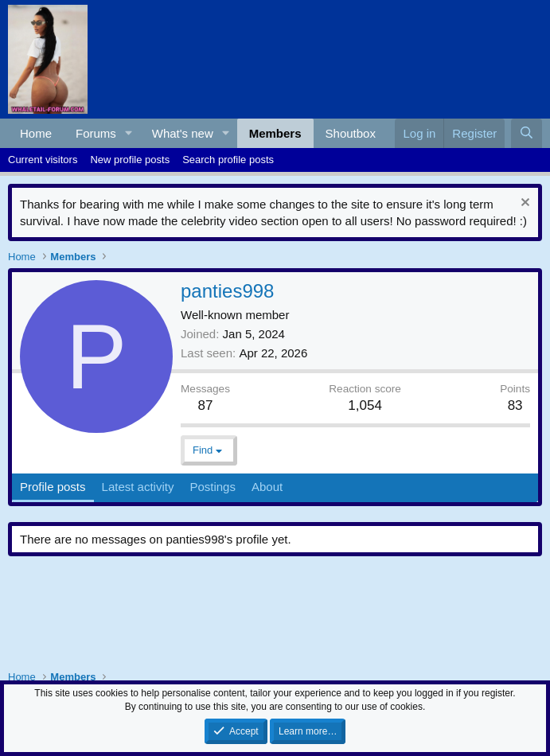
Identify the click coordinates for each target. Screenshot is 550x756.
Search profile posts (228, 160)
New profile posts (130, 160)
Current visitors (43, 160)
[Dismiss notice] (523, 204)
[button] (129, 133)
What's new (183, 133)
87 (206, 405)
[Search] (527, 133)
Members (275, 133)
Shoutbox (351, 133)
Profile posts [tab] (53, 487)
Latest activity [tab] (138, 487)
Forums (96, 133)
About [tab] (267, 487)
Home (36, 133)
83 (515, 405)
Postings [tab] (213, 487)
